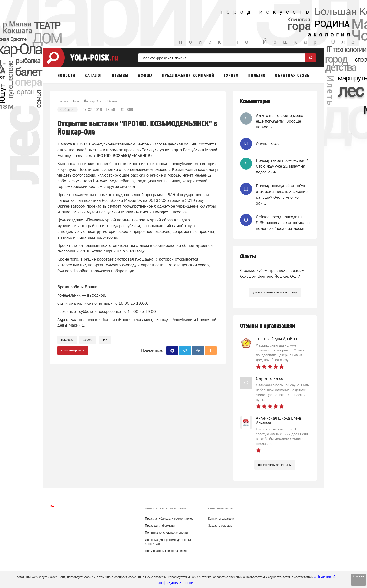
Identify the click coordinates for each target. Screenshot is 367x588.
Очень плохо (267, 144)
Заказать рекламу (220, 526)
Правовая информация (161, 526)
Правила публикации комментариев (169, 519)
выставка (67, 340)
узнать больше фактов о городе (275, 292)
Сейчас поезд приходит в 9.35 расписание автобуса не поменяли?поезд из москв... (283, 223)
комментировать (73, 350)
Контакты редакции (221, 519)
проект (88, 340)
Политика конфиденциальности (166, 533)
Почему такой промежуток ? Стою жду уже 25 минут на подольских (282, 166)
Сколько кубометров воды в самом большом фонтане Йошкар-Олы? (272, 273)
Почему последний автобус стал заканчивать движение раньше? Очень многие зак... (282, 195)
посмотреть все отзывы (275, 465)
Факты (248, 257)
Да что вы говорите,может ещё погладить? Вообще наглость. (280, 121)
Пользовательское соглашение (166, 551)
